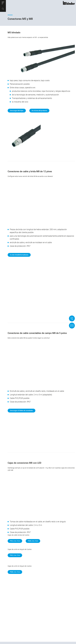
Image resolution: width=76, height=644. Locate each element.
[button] (3, 3)
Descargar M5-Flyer (17, 111)
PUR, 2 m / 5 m (33, 521)
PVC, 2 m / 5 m (15, 521)
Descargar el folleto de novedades (22, 398)
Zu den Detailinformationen (19, 249)
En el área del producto (39, 111)
